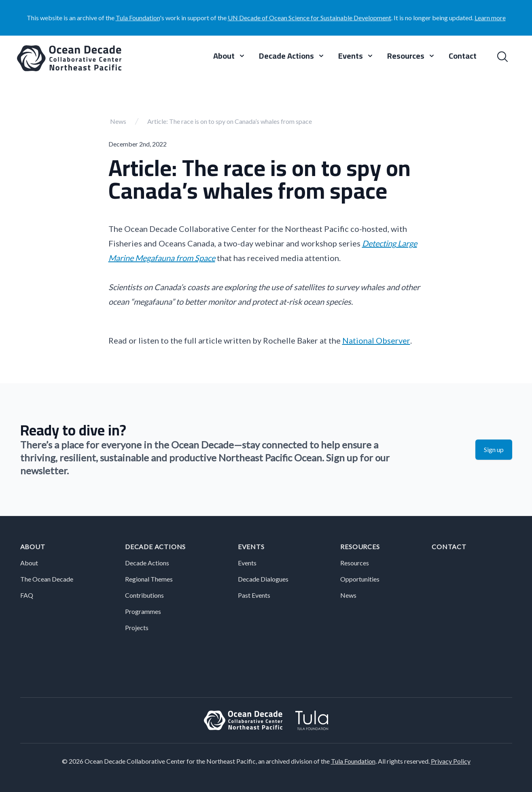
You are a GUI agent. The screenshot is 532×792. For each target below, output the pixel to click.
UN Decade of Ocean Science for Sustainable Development (309, 18)
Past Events (254, 595)
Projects (137, 627)
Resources (360, 547)
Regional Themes (149, 579)
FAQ (27, 595)
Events (251, 547)
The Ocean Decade (47, 579)
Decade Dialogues (263, 579)
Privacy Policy (451, 761)
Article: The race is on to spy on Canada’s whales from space (230, 121)
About (33, 547)
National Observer (376, 340)
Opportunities (360, 579)
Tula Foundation (138, 18)
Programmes (143, 611)
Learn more (490, 18)
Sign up (494, 449)
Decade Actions (155, 547)
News (118, 121)
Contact (463, 57)
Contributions (144, 595)
